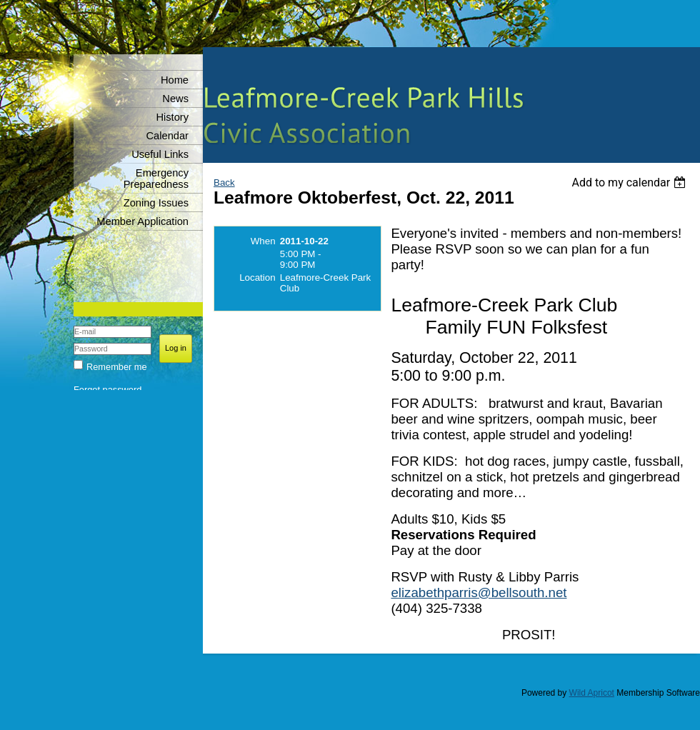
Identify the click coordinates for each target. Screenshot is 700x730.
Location (257, 277)
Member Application (142, 221)
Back (224, 182)
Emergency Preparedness (156, 179)
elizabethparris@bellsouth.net (479, 592)
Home (175, 80)
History (172, 117)
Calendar (167, 136)
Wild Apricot (592, 693)
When (263, 241)
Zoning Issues (156, 203)
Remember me (117, 367)
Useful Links (160, 154)
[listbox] (630, 182)
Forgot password (107, 390)
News (175, 99)
